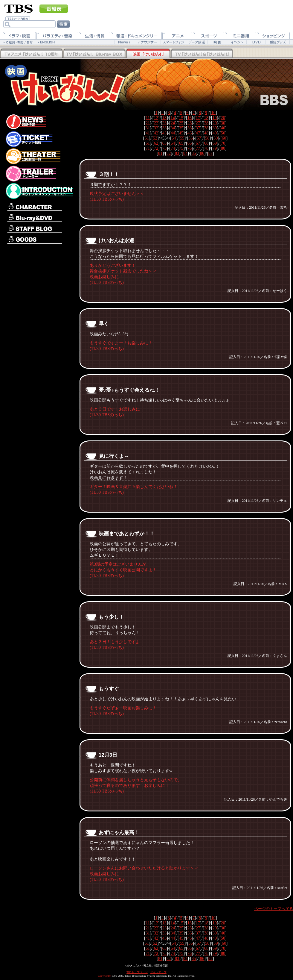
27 (198, 123)
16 (190, 118)
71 (148, 148)
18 (206, 118)
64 (173, 143)
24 (173, 123)
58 (207, 138)
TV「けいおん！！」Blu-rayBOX (31, 54)
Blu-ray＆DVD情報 (39, 218)
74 (173, 148)
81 (160, 153)
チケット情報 (39, 139)
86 (202, 153)
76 (190, 148)
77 (198, 148)
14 (173, 118)
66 (190, 143)
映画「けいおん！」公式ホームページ (52, 82)
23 (164, 123)
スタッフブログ (39, 229)
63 (164, 143)
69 (215, 143)
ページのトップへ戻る (274, 909)
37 (198, 128)
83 (177, 153)
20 (223, 118)
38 (206, 128)
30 (223, 123)
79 (215, 148)
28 (206, 123)
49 (215, 133)
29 (215, 123)
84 (185, 153)
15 (181, 118)
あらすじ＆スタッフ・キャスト (39, 191)
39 (215, 128)
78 (206, 148)
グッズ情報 (39, 240)
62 (156, 143)
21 (148, 123)
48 (206, 133)
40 (223, 128)
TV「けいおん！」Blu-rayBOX (94, 54)
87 (210, 153)
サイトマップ (158, 972)
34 (173, 128)
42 (156, 133)
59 (216, 138)
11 (148, 118)
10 (213, 113)
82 (169, 153)
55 (182, 138)
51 (147, 138)
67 (198, 143)
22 (156, 123)
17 (198, 118)
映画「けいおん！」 (148, 54)
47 (198, 133)
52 (155, 138)
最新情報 (39, 120)
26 (190, 123)
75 (181, 148)
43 (164, 133)
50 (223, 133)
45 (181, 133)
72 (156, 148)
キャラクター (39, 206)
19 (214, 118)
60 (224, 138)
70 (223, 143)
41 (148, 133)
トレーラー (39, 174)
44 (173, 133)
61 (148, 143)
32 (156, 128)
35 (181, 128)
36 (190, 128)
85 (194, 153)
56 (190, 138)
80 (223, 148)
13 (164, 118)
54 (174, 138)
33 (164, 128)
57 (199, 138)
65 (181, 143)
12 (156, 118)
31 (148, 128)
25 (181, 123)
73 (164, 148)
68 (206, 143)
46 (190, 133)
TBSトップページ (137, 972)
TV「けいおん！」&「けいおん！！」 (202, 54)
